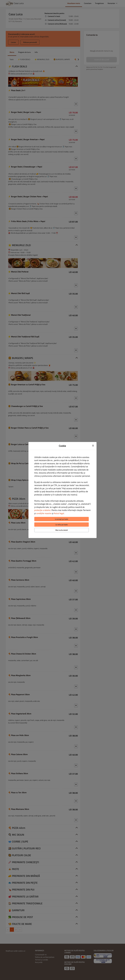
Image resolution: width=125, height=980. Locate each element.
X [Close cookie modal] (93, 445)
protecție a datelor (42, 510)
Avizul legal (59, 513)
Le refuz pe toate (62, 525)
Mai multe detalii (62, 530)
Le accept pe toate (62, 519)
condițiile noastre (44, 513)
